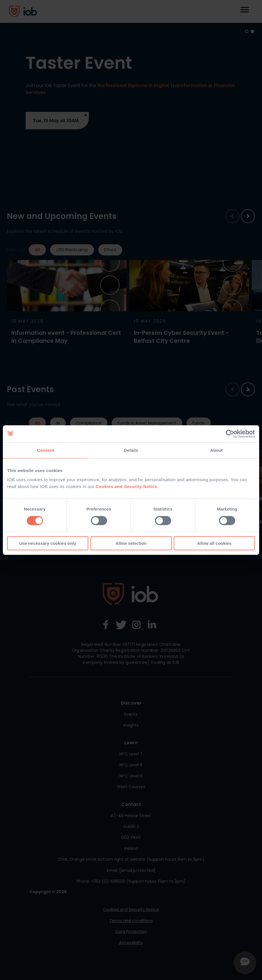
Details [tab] (131, 450)
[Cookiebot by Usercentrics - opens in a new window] (230, 434)
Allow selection (131, 543)
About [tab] (216, 450)
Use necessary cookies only (48, 543)
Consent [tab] (46, 450)
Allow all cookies (214, 543)
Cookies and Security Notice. (127, 486)
